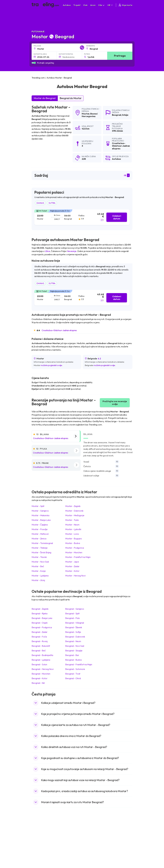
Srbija (125, 115)
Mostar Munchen (74, 552)
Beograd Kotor (40, 678)
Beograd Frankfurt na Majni (79, 664)
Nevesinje (72, 251)
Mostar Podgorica (75, 548)
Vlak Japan (88, 830)
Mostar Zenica (39, 539)
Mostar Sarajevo (40, 511)
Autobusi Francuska (67, 853)
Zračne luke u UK (116, 842)
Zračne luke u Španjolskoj (119, 833)
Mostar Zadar (72, 566)
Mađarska (37, 830)
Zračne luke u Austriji (117, 848)
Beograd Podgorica (42, 627)
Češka (36, 845)
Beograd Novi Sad (75, 646)
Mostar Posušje (40, 529)
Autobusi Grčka (65, 850)
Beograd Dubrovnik (75, 637)
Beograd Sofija (73, 632)
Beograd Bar (72, 655)
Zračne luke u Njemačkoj (119, 839)
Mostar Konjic (39, 571)
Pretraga (120, 56)
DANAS (40, 203)
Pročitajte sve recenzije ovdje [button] (115, 403)
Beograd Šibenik (74, 627)
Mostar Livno (72, 534)
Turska (36, 848)
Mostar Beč (38, 566)
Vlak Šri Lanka (89, 839)
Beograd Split (72, 613)
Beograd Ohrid (73, 678)
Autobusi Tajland (65, 845)
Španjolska (38, 833)
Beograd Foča (39, 637)
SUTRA (52, 203)
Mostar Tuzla (72, 520)
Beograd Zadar (40, 632)
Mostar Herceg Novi (75, 576)
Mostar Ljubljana (40, 576)
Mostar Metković (40, 534)
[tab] (82, 217)
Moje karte (125, 5)
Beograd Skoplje (74, 651)
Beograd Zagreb (40, 609)
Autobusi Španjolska (67, 833)
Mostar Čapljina (40, 525)
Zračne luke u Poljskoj (118, 853)
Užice (47, 251)
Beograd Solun (39, 664)
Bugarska (37, 836)
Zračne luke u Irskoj (117, 845)
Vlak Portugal (89, 836)
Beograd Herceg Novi (43, 669)
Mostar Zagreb (73, 506)
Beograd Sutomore (75, 669)
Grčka (36, 839)
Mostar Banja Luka (41, 520)
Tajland (36, 853)
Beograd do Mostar (71, 98)
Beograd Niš (38, 683)
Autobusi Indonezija (67, 856)
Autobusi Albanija (66, 830)
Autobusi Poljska (65, 839)
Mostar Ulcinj (38, 580)
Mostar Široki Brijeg (41, 552)
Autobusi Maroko (66, 836)
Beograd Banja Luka (42, 618)
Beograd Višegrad (75, 623)
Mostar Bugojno (74, 539)
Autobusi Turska (65, 848)
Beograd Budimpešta (42, 655)
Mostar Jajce (72, 562)
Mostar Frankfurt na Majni (78, 557)
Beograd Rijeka (40, 613)
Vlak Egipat (88, 833)
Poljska (36, 850)
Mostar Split (38, 506)
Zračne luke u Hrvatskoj (119, 830)
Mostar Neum (72, 525)
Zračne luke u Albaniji (118, 850)
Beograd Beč (39, 651)
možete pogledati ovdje (51, 365)
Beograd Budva (73, 660)
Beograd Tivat (73, 674)
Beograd (117, 115)
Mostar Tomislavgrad (42, 543)
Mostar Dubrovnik (74, 511)
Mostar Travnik (39, 557)
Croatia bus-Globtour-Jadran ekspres (59, 330)
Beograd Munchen (41, 674)
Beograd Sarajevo (75, 609)
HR (110, 5)
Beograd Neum (73, 641)
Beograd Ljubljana (41, 660)
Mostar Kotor (72, 571)
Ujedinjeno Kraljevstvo (43, 842)
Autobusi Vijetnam (66, 842)
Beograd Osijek (40, 623)
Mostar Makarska (40, 515)
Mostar (86, 114)
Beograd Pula (72, 618)
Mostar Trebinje (40, 548)
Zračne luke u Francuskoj (119, 836)
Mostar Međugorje (75, 515)
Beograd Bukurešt (41, 646)
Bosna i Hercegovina (90, 115)
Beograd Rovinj (40, 641)
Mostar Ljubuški (73, 529)
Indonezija (37, 856)
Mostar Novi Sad (40, 562)
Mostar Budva (73, 543)
